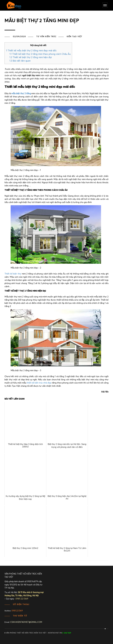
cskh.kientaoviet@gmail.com (26, 622)
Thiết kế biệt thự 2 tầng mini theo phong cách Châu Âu (40, 54)
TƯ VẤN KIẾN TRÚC (46, 37)
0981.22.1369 (17, 611)
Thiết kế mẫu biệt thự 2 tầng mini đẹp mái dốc (31, 51)
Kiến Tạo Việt (75, 37)
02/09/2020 (19, 37)
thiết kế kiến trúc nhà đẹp (39, 383)
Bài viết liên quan (20, 61)
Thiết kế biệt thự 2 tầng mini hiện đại (31, 58)
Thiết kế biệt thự (13, 274)
